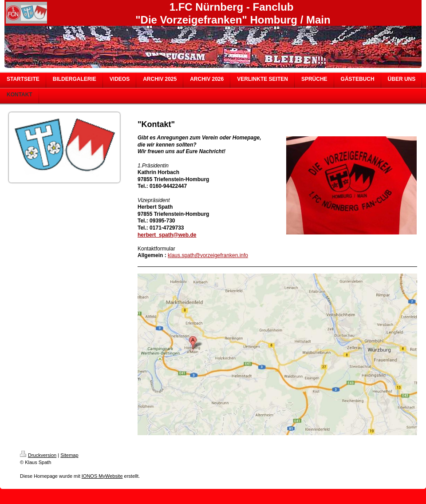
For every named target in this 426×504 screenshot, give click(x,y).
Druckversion (38, 455)
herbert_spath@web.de (167, 235)
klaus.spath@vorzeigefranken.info (208, 255)
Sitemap (69, 455)
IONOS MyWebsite (102, 476)
